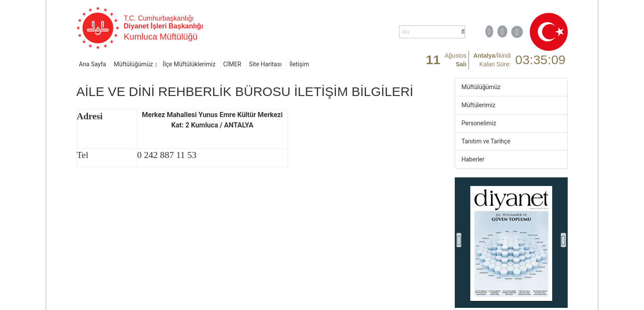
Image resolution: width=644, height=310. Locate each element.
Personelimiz (479, 123)
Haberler (473, 159)
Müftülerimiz (479, 105)
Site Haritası (266, 64)
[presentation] (459, 240)
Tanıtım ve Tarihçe (486, 141)
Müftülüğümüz (133, 64)
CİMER (232, 64)
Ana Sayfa (92, 64)
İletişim (299, 64)
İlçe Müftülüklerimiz (189, 64)
